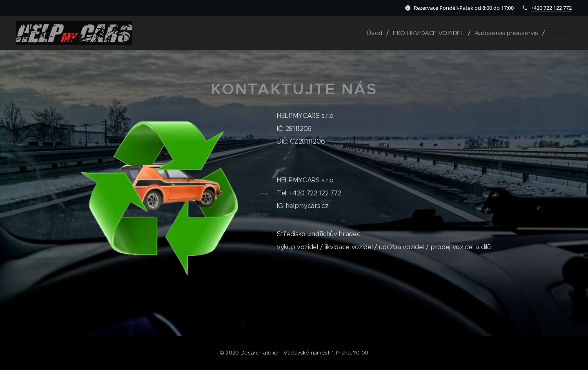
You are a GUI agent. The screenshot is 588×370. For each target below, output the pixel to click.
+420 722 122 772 (551, 8)
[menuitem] (370, 33)
